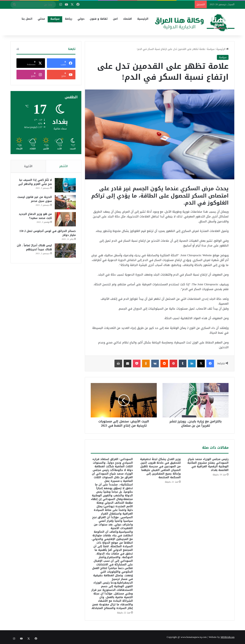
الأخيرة (28, 166)
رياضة (69, 19)
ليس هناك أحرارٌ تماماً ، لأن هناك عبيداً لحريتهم (34, 248)
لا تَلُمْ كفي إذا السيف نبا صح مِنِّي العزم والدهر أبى (35, 183)
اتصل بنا (27, 19)
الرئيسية (143, 19)
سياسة (55, 19)
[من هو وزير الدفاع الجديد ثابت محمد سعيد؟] (65, 220)
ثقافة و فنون (99, 19)
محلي (41, 19)
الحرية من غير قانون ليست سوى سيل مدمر (34, 200)
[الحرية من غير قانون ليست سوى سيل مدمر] (65, 203)
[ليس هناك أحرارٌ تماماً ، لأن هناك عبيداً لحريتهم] (65, 251)
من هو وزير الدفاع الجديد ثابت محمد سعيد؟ (35, 217)
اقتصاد (127, 19)
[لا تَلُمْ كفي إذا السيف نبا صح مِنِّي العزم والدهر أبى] (65, 186)
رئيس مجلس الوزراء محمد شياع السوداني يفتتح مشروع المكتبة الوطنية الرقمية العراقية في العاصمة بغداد (208, 465)
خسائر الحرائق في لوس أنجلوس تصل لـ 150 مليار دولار (47, 234)
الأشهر (64, 166)
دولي (81, 19)
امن (115, 19)
